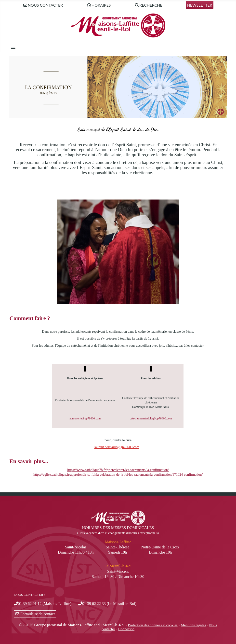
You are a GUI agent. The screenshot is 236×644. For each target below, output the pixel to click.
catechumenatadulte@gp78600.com (151, 418)
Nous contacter (43, 5)
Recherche (148, 5)
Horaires (98, 5)
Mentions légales (193, 625)
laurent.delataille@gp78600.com (117, 447)
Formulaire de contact (35, 614)
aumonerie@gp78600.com (85, 418)
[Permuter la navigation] (13, 49)
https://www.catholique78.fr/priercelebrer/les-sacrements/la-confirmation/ (118, 470)
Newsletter (200, 5)
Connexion (126, 629)
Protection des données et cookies (153, 625)
